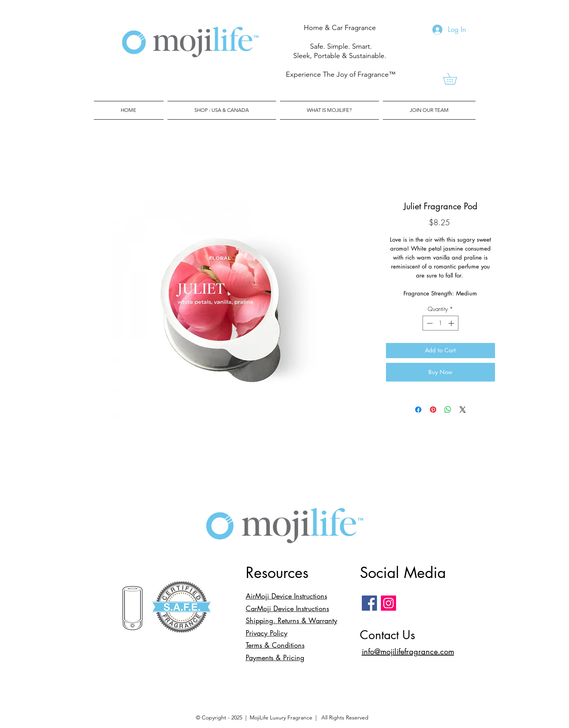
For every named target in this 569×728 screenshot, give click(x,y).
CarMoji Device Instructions (287, 608)
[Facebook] (369, 603)
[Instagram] (388, 603)
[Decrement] (429, 323)
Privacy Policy (267, 633)
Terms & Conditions (275, 645)
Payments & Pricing (275, 657)
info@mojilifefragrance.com (408, 652)
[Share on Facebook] (418, 410)
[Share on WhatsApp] (448, 410)
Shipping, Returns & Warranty (292, 620)
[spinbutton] (440, 323)
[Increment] (452, 323)
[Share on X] (463, 410)
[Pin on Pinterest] (433, 410)
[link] (455, 79)
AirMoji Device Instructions (286, 596)
